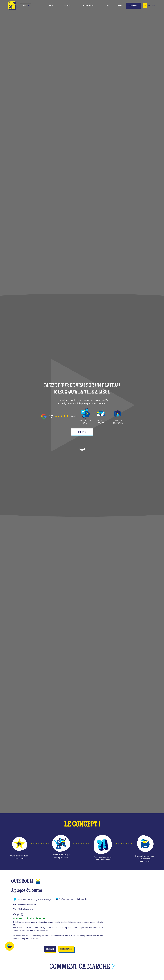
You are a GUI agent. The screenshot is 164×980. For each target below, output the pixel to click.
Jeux (51, 6)
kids (108, 6)
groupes (68, 6)
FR (145, 6)
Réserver (133, 6)
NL (149, 6)
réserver (82, 432)
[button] (51, 6)
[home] (12, 6)
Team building (89, 6)
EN (154, 6)
